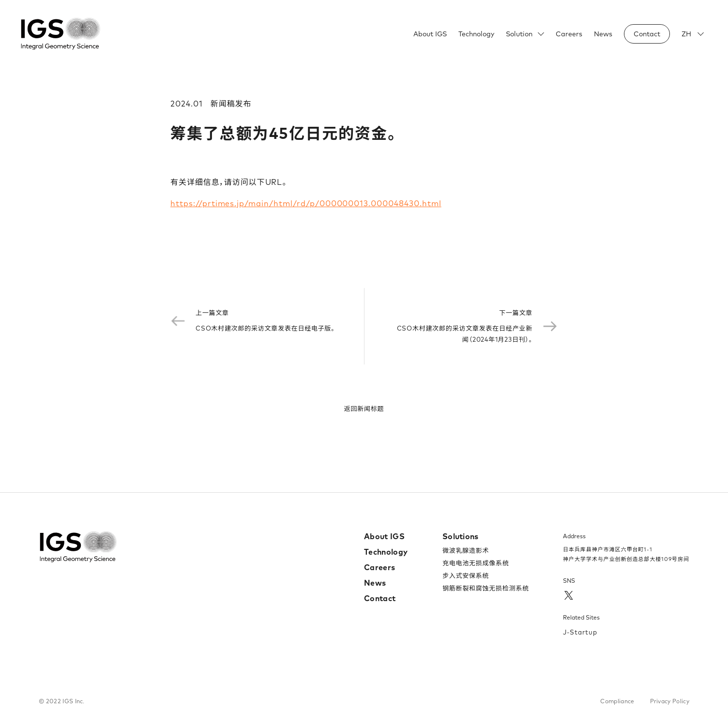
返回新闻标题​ (364, 408)
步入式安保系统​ (466, 575)
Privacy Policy (670, 701)
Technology (476, 34)
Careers (569, 34)
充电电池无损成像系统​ (476, 563)
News (603, 34)
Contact (380, 598)
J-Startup (580, 632)
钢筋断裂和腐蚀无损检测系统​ (486, 588)
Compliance (617, 701)
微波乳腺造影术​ (466, 550)
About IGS (430, 34)
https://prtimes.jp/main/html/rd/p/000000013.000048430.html (306, 203)
